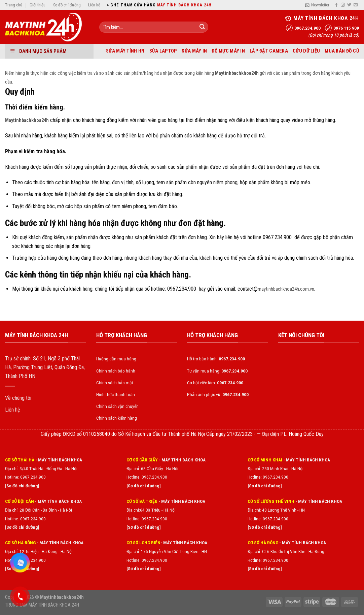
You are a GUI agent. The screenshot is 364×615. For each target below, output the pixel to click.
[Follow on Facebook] (336, 5)
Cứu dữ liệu (306, 51)
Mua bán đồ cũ (342, 51)
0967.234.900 (154, 477)
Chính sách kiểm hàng (117, 418)
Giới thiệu (38, 5)
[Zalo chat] (20, 563)
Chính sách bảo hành (116, 371)
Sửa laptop (163, 51)
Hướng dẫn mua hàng (116, 359)
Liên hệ (94, 5)
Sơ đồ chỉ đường (67, 5)
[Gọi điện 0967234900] (20, 596)
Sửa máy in (194, 51)
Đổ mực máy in (228, 51)
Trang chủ (14, 5)
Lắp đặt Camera (269, 51)
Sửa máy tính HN (125, 51)
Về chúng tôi (18, 398)
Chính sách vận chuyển (117, 406)
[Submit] (202, 27)
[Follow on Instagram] (343, 5)
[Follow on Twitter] (349, 5)
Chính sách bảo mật (115, 383)
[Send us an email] (356, 5)
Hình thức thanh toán (116, 394)
